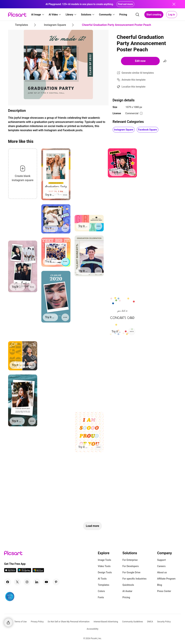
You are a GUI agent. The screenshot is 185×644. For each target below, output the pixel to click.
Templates (103, 585)
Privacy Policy (37, 622)
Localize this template (134, 87)
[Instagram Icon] (27, 582)
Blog (160, 585)
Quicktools (128, 585)
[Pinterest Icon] (56, 582)
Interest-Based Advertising (106, 622)
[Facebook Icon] (8, 582)
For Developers (130, 566)
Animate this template (134, 80)
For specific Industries (134, 579)
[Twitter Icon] (17, 582)
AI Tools (102, 579)
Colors (101, 591)
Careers (161, 566)
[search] (137, 15)
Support (161, 560)
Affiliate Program (166, 579)
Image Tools (104, 560)
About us (162, 572)
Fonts (101, 597)
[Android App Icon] (24, 571)
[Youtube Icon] (46, 582)
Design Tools (105, 572)
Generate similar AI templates (138, 73)
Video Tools (104, 566)
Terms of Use (21, 622)
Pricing (126, 597)
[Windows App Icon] (38, 571)
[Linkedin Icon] (37, 582)
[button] (38, 15)
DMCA (150, 622)
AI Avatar (127, 591)
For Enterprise (130, 560)
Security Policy (164, 622)
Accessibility (92, 629)
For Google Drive (131, 572)
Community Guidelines (133, 622)
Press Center (164, 591)
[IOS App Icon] (10, 571)
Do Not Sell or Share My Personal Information (69, 622)
